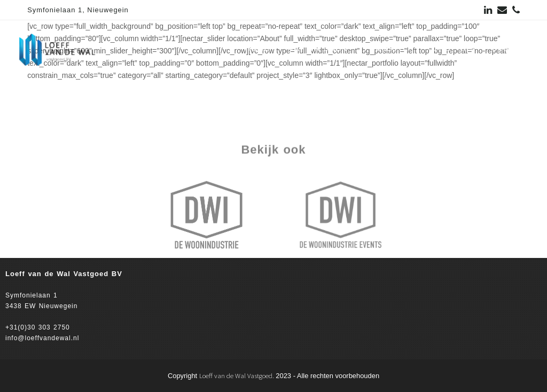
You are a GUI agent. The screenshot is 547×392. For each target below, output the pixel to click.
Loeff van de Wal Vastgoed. (237, 376)
